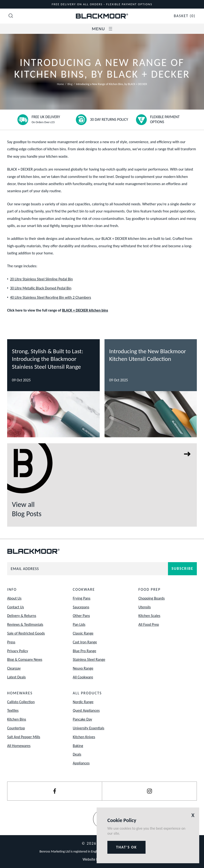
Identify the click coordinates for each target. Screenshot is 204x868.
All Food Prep (149, 624)
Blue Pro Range (84, 651)
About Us (14, 598)
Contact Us (16, 607)
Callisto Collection (21, 702)
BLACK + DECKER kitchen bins (85, 310)
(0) (185, 16)
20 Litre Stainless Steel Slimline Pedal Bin (41, 279)
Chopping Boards (152, 598)
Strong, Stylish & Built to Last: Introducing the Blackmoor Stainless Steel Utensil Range (48, 359)
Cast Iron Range (85, 642)
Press (11, 642)
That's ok (127, 847)
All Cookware (83, 677)
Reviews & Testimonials (25, 624)
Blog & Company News (25, 659)
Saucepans (81, 607)
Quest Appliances (86, 710)
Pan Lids (79, 624)
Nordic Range (83, 702)
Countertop (16, 728)
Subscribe (182, 568)
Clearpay (14, 668)
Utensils (145, 607)
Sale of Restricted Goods (26, 633)
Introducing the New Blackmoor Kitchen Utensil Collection (148, 355)
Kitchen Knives (84, 737)
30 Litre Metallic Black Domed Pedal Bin (41, 288)
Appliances (81, 763)
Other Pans (81, 616)
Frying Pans (82, 598)
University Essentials (89, 728)
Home (60, 84)
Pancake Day (82, 719)
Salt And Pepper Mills (24, 737)
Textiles (13, 710)
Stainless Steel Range (89, 659)
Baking (78, 746)
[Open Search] (11, 16)
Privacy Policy (18, 651)
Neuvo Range (83, 668)
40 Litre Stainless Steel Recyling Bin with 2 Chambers (51, 297)
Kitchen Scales (149, 616)
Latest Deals (16, 677)
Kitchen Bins (17, 719)
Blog (70, 84)
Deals (77, 754)
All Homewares (19, 746)
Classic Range (83, 633)
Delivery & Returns (22, 616)
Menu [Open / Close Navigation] (102, 29)
